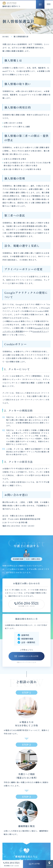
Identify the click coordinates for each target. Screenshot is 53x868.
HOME (6, 37)
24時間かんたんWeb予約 (27, 656)
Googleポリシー (40, 331)
